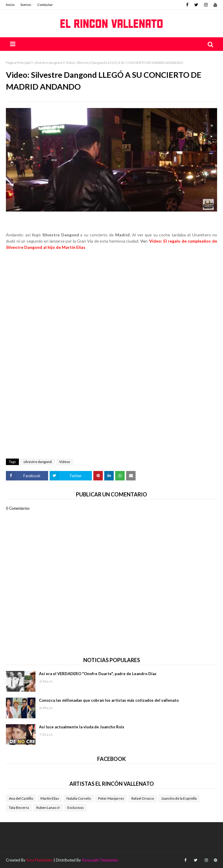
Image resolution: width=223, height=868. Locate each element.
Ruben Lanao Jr (48, 808)
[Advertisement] (111, 277)
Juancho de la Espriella (179, 798)
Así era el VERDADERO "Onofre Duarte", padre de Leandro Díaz (98, 674)
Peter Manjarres (111, 798)
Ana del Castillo (21, 798)
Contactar (45, 5)
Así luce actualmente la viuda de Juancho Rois (82, 727)
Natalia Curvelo (79, 798)
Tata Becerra (19, 808)
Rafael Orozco (143, 798)
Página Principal (18, 63)
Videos (65, 462)
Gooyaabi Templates (100, 860)
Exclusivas (76, 808)
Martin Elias (50, 798)
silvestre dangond (48, 63)
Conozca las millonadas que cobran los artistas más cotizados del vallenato (109, 700)
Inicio (10, 5)
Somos (26, 5)
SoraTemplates (39, 860)
